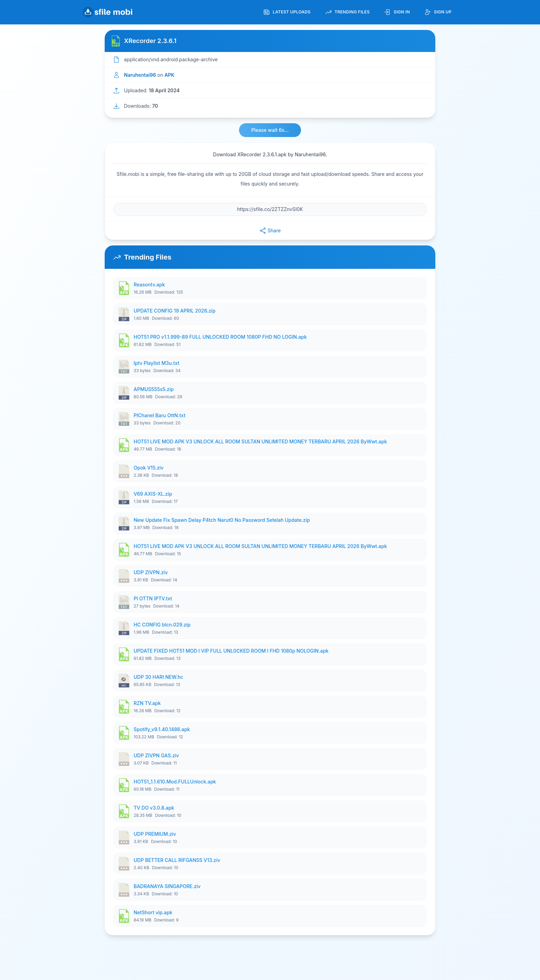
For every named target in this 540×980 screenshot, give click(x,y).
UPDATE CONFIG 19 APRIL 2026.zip (175, 311)
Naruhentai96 (140, 75)
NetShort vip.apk (153, 912)
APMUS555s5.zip (154, 389)
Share (270, 231)
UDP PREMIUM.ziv (155, 834)
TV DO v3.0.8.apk (154, 808)
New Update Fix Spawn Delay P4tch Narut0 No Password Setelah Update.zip (222, 520)
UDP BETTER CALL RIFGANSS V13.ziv (177, 860)
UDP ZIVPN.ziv (151, 572)
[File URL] (270, 209)
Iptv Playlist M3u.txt (157, 363)
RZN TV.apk (147, 703)
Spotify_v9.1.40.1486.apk (162, 729)
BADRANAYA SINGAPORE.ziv (167, 886)
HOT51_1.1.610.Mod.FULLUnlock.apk (175, 782)
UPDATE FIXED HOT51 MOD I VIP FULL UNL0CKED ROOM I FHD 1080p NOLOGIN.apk (231, 651)
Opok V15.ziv (149, 468)
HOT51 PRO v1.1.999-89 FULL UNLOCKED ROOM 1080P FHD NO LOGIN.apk (220, 337)
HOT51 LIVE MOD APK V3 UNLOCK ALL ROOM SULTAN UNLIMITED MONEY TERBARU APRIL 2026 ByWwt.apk (260, 441)
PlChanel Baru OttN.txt (159, 415)
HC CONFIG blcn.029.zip (162, 625)
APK (169, 75)
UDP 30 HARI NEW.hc (158, 677)
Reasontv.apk (149, 284)
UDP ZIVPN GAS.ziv (156, 755)
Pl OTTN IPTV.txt (153, 598)
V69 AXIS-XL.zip (153, 494)
